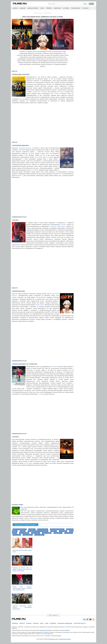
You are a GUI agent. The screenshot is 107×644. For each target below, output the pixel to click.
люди (47, 623)
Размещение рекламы (65, 639)
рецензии (23, 8)
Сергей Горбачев (65, 630)
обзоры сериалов (33, 8)
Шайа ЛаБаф (47, 533)
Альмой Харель (39, 305)
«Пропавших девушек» (25, 148)
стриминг (32, 529)
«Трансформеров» (41, 297)
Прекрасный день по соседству (38, 531)
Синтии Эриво (28, 463)
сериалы (36, 623)
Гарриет (54, 531)
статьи (42, 8)
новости (15, 8)
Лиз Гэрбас (35, 170)
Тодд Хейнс (58, 533)
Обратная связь (54, 639)
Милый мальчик (43, 529)
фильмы (29, 623)
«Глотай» (63, 225)
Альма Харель (28, 535)
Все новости (54, 615)
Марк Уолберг (55, 94)
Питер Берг (60, 92)
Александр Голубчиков (46, 630)
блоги (42, 623)
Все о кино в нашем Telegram (25, 525)
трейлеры (49, 8)
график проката (76, 8)
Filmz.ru (41, 13)
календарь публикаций (65, 623)
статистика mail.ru (80, 623)
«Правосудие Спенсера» (40, 92)
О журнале (85, 8)
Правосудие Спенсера (57, 529)
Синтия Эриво (39, 535)
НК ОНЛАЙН (66, 8)
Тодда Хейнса (61, 226)
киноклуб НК (57, 8)
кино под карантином (20, 529)
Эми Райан (39, 157)
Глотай (23, 531)
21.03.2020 (36, 13)
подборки (53, 623)
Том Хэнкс (54, 367)
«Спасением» (53, 226)
